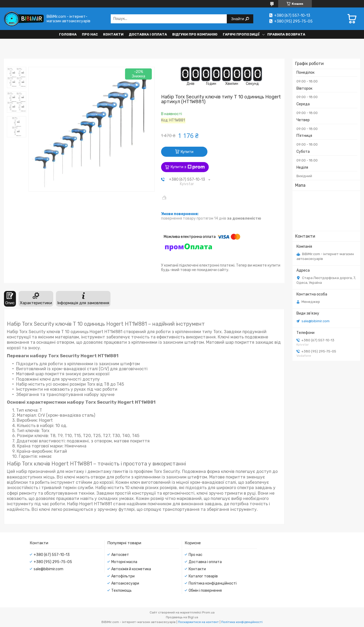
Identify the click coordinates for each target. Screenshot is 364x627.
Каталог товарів (203, 576)
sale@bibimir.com (316, 321)
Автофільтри (123, 576)
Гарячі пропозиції (241, 34)
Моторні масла (124, 562)
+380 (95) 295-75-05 (53, 562)
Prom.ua (208, 612)
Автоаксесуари (125, 583)
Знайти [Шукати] (238, 19)
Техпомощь (121, 591)
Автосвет (120, 555)
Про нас (90, 34)
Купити (187, 152)
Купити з (188, 167)
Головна (68, 34)
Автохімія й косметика (131, 569)
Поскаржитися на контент (198, 622)
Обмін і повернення (205, 591)
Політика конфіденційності (213, 583)
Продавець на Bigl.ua (182, 617)
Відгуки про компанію (195, 34)
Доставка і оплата (148, 34)
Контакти (113, 34)
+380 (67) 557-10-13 (52, 555)
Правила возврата (286, 34)
